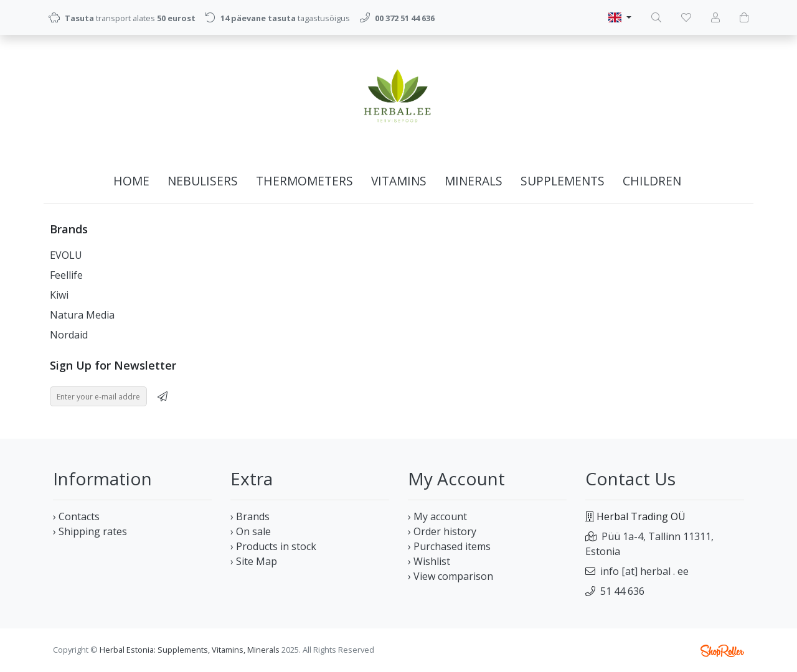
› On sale (251, 531)
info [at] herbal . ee (644, 571)
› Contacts (76, 516)
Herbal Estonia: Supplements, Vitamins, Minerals (190, 650)
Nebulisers (203, 181)
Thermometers (304, 181)
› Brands (250, 516)
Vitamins (399, 181)
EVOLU (66, 255)
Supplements (563, 181)
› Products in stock (273, 546)
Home (131, 181)
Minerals (474, 181)
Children (652, 181)
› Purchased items (449, 546)
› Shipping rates (90, 531)
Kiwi (59, 295)
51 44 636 (622, 591)
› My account (437, 516)
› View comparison (450, 576)
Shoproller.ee (722, 651)
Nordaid (69, 335)
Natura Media (82, 315)
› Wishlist (429, 561)
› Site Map (254, 561)
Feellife (66, 275)
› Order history (442, 531)
